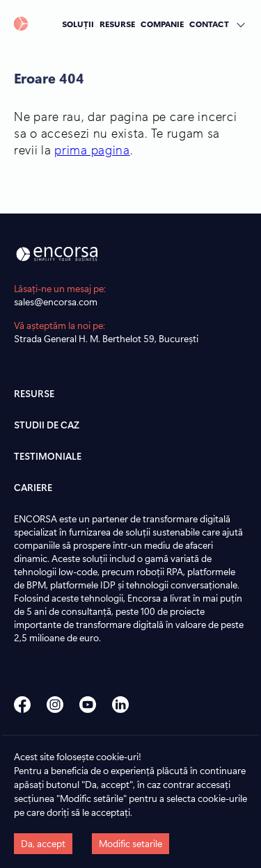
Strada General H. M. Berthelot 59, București (106, 338)
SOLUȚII (78, 24)
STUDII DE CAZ (47, 425)
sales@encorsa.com (56, 302)
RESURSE (117, 24)
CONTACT (209, 24)
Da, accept (43, 843)
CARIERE (33, 487)
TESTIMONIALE (48, 456)
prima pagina (92, 150)
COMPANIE (162, 24)
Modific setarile (130, 843)
